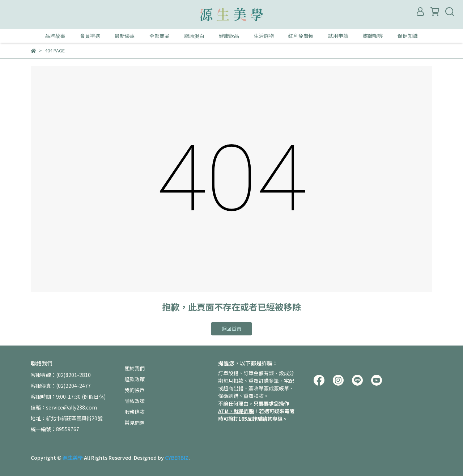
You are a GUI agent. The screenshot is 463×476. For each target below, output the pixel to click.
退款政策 (135, 379)
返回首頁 (231, 329)
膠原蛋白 (194, 36)
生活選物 (264, 36)
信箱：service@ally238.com (64, 407)
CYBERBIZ (177, 458)
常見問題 (135, 423)
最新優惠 (125, 36)
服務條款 (135, 412)
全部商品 (160, 36)
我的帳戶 (135, 390)
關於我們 (135, 368)
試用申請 (338, 36)
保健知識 (408, 36)
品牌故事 (55, 36)
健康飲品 (229, 36)
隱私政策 (135, 401)
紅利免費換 (301, 36)
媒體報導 (373, 36)
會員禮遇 (90, 36)
